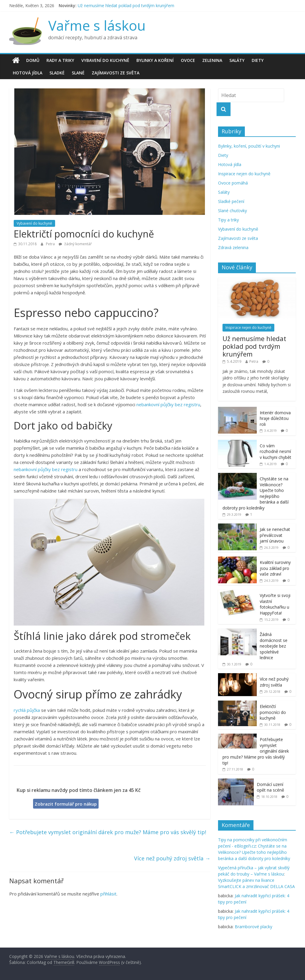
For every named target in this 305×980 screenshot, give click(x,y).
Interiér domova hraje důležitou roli (275, 418)
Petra (51, 244)
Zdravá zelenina (233, 247)
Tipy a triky (228, 220)
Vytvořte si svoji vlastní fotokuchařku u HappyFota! (275, 604)
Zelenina (212, 60)
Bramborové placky (253, 927)
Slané (78, 73)
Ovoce (188, 60)
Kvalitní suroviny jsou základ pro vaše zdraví (275, 568)
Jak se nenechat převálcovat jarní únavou (275, 535)
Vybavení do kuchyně (105, 60)
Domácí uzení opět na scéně (270, 787)
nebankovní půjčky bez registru (168, 404)
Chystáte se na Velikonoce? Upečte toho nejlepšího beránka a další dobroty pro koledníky (254, 852)
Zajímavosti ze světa (116, 73)
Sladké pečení (231, 201)
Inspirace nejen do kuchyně (244, 174)
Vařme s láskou (97, 25)
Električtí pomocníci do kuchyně (273, 712)
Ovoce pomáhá (233, 183)
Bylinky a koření (155, 60)
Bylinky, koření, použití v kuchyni (249, 146)
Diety (258, 60)
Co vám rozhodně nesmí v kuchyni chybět (276, 451)
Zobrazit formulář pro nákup (66, 804)
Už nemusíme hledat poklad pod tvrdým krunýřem (126, 6)
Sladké (57, 73)
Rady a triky (60, 60)
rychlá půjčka (27, 710)
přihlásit (108, 894)
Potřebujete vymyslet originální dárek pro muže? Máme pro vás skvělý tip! (108, 832)
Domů (33, 60)
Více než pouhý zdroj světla (172, 858)
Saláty (237, 60)
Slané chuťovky (232, 211)
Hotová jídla (28, 73)
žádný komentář (75, 244)
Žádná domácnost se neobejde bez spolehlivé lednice (274, 646)
